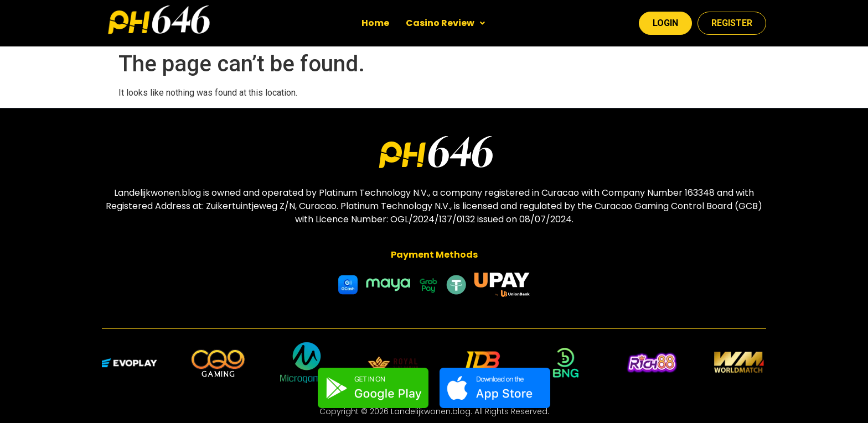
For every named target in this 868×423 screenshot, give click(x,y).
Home (375, 23)
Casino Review (445, 23)
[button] (445, 23)
